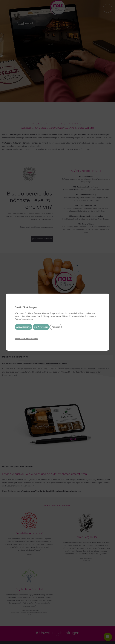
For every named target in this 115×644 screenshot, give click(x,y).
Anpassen (56, 327)
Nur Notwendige (41, 327)
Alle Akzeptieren (23, 327)
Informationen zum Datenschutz (26, 339)
